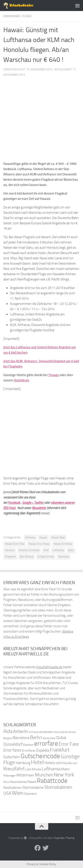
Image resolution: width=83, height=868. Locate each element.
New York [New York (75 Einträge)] (64, 775)
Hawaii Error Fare (15, 544)
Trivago (54, 375)
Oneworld (10, 557)
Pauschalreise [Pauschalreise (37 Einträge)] (18, 782)
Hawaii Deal (58, 537)
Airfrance (30, 537)
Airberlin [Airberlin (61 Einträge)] (21, 731)
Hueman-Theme (64, 838)
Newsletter (39, 508)
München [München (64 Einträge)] (44, 775)
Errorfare (12, 16)
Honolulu (10, 550)
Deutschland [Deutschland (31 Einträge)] (49, 738)
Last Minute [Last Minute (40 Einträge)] (33, 769)
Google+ (27, 503)
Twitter (39, 503)
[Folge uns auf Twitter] (46, 848)
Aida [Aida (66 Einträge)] (8, 731)
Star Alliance (27, 557)
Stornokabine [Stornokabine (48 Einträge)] (33, 787)
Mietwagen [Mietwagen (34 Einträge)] (10, 776)
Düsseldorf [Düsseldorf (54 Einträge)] (13, 744)
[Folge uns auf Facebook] (38, 848)
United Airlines (46, 557)
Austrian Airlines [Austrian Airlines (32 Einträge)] (67, 732)
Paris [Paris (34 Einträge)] (6, 782)
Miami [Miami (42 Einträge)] (65, 769)
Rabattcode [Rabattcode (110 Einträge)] (52, 781)
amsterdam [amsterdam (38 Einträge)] (46, 732)
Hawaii (43, 537)
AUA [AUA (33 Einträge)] (56, 732)
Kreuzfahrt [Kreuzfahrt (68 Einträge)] (14, 769)
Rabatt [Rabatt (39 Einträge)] (32, 782)
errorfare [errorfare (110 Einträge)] (46, 744)
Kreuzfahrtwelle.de (49, 667)
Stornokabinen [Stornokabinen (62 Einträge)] (58, 787)
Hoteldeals (21, 380)
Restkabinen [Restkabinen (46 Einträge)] (13, 788)
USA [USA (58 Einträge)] (7, 793)
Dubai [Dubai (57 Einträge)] (61, 738)
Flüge (27, 16)
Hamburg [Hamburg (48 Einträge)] (23, 763)
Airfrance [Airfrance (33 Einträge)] (34, 732)
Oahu (71, 550)
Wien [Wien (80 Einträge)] (18, 793)
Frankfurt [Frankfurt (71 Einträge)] (60, 750)
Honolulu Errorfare (29, 550)
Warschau (64, 557)
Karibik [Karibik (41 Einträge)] (68, 763)
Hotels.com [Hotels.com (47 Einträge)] (53, 763)
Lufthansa (58, 550)
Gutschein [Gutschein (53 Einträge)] (12, 757)
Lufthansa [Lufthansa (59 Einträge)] (51, 769)
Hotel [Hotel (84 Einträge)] (37, 762)
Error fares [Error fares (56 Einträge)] (12, 750)
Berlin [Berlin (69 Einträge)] (36, 737)
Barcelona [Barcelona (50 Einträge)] (21, 738)
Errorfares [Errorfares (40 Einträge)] (29, 751)
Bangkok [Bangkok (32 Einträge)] (8, 738)
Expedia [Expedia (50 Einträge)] (43, 750)
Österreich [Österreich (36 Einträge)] (30, 794)
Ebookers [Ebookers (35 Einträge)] (28, 745)
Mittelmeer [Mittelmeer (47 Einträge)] (25, 775)
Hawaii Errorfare (63, 544)
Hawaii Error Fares (39, 544)
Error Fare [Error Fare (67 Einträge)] (69, 744)
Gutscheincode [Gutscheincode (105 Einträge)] (40, 756)
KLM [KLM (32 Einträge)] (75, 763)
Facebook (14, 503)
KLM (46, 550)
